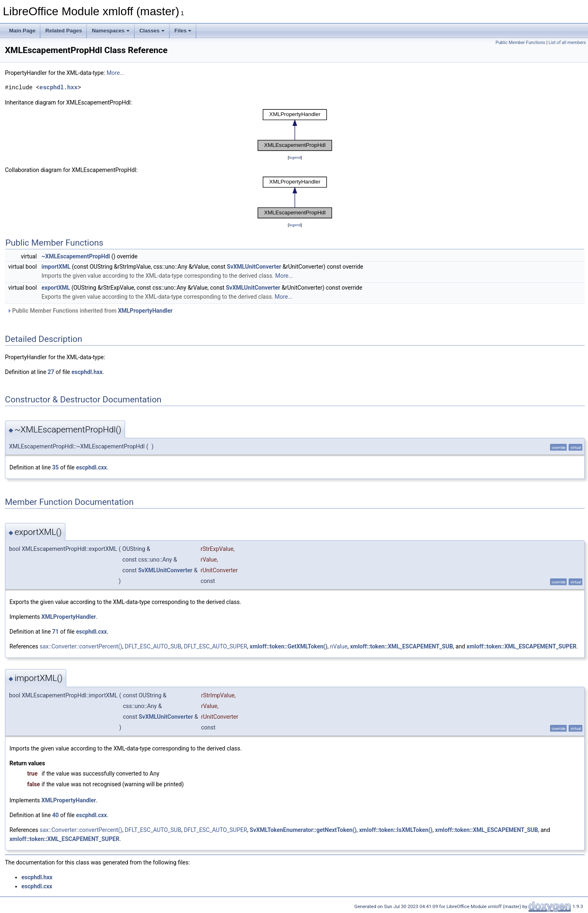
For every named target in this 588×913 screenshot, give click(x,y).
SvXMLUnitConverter (254, 267)
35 (56, 467)
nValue (339, 646)
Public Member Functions (520, 43)
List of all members (567, 43)
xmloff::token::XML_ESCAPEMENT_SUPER (522, 646)
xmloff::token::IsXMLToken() (396, 830)
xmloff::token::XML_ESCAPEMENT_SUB (402, 646)
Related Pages (64, 31)
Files (183, 31)
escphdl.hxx (58, 87)
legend (295, 157)
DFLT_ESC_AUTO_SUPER (216, 646)
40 (56, 815)
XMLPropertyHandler (145, 311)
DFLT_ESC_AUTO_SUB (153, 646)
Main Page (22, 31)
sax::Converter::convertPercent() (81, 646)
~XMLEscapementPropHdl (76, 256)
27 (51, 372)
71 (56, 632)
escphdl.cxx (92, 467)
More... (115, 73)
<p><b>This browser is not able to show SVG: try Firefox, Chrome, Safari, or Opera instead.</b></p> (295, 130)
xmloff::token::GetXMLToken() (289, 646)
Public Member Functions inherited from (90, 311)
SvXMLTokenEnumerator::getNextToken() (303, 830)
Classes (152, 31)
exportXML (56, 288)
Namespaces (111, 31)
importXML (56, 267)
